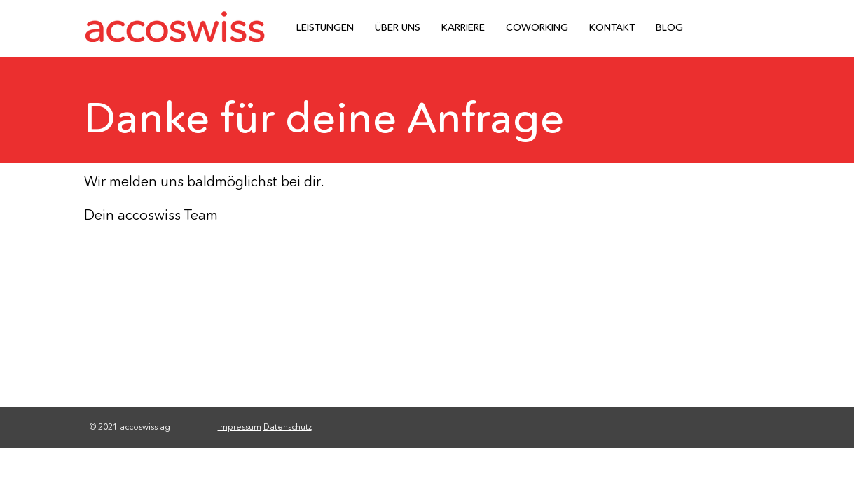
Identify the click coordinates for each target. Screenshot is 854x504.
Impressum (240, 427)
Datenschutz (288, 427)
